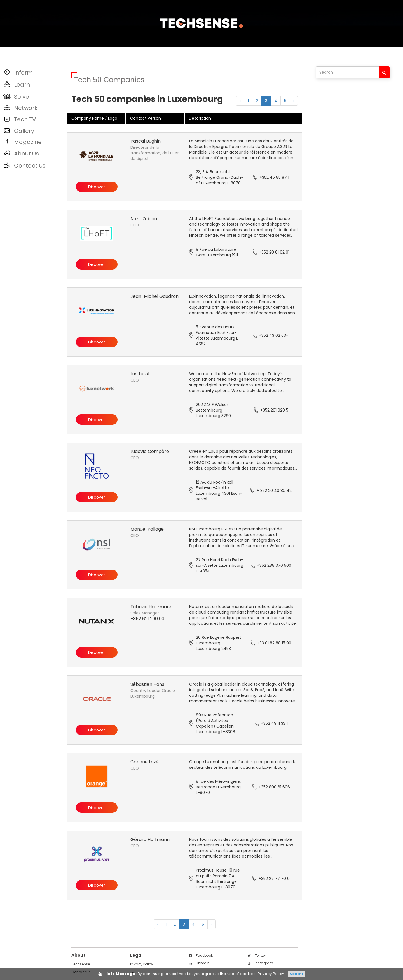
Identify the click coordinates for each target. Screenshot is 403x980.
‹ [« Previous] (240, 101)
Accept (297, 974)
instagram (260, 963)
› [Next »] (294, 101)
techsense (81, 964)
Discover (97, 187)
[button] (34, 72)
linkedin (199, 963)
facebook (201, 955)
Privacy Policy (142, 964)
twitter (257, 955)
